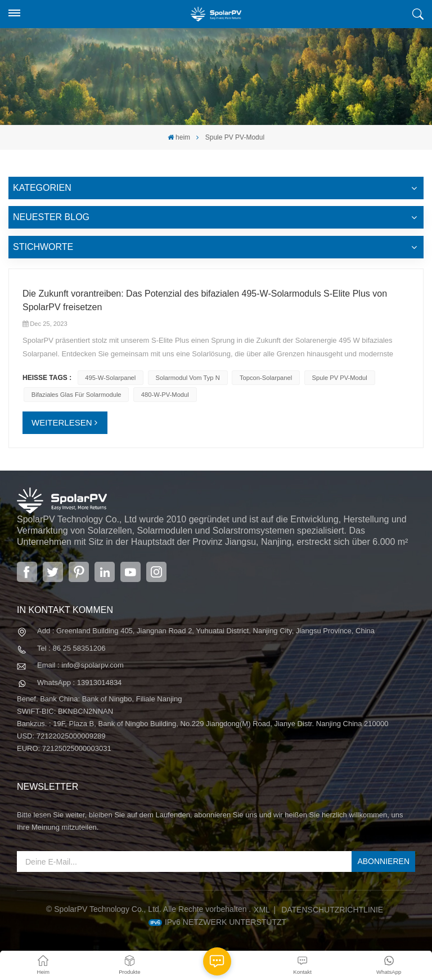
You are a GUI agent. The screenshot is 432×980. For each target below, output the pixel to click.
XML (262, 910)
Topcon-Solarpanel (266, 378)
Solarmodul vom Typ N (188, 378)
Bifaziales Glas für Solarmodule (76, 395)
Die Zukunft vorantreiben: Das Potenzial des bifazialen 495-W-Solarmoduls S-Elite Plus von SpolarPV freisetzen (205, 300)
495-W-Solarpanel (110, 378)
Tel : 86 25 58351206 (71, 648)
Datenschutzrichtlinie (332, 910)
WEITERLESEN (62, 422)
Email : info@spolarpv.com (80, 665)
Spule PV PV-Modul (339, 378)
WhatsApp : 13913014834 (79, 683)
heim (179, 137)
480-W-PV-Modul (165, 395)
